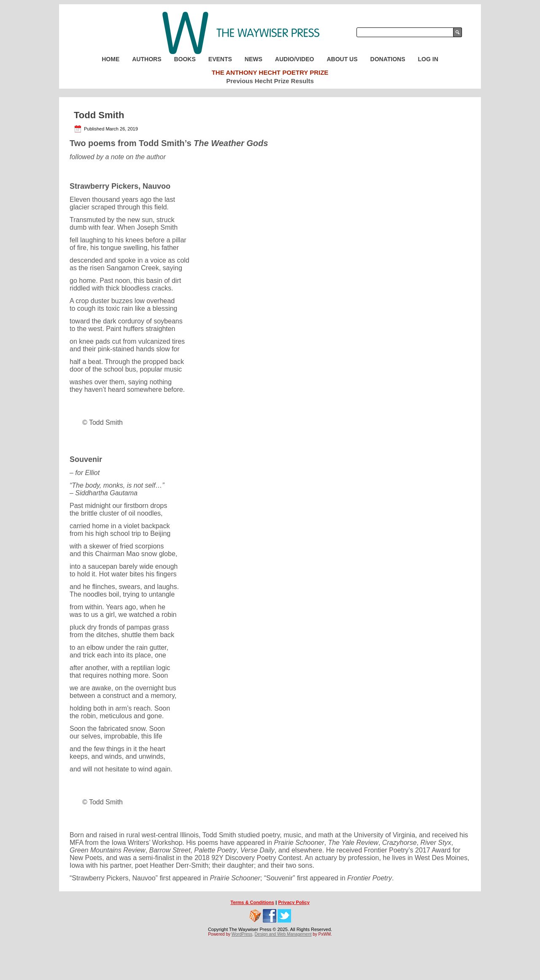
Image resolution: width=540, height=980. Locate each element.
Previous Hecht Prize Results (270, 81)
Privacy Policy (294, 902)
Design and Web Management (283, 934)
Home (111, 59)
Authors (147, 59)
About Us (342, 59)
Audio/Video (295, 59)
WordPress (242, 934)
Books (185, 59)
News (254, 59)
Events (220, 59)
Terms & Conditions (252, 902)
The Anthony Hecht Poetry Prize (270, 72)
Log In (428, 59)
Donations (388, 59)
